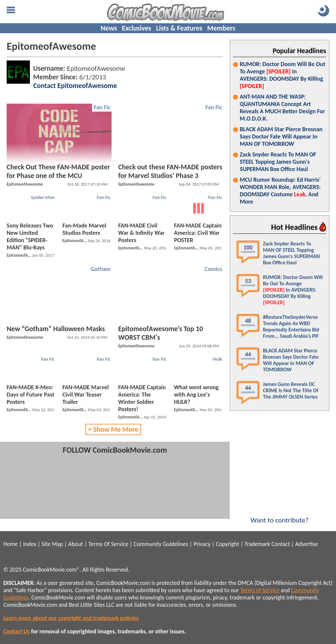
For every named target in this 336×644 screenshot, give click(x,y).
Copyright (227, 544)
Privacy (202, 544)
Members (221, 28)
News (109, 28)
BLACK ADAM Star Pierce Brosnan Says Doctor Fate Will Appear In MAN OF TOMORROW (281, 137)
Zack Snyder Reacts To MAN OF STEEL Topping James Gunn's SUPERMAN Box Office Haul (278, 162)
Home (10, 544)
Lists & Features (179, 28)
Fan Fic (102, 107)
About (75, 544)
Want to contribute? (280, 516)
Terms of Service (260, 590)
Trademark (257, 544)
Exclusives (136, 28)
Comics (213, 269)
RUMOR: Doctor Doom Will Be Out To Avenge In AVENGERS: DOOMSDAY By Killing (283, 75)
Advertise (306, 544)
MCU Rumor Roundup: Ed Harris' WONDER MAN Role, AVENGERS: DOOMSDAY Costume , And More (280, 191)
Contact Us (16, 631)
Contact (281, 544)
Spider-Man (43, 197)
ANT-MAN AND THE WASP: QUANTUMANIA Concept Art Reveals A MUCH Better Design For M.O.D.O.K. (282, 108)
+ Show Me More (113, 429)
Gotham (100, 269)
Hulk (217, 359)
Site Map (52, 544)
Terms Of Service (108, 544)
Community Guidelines (161, 544)
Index (30, 544)
